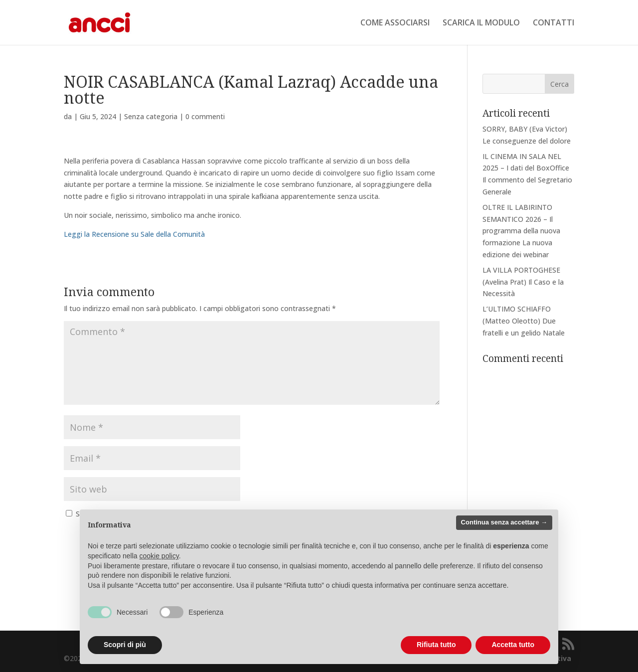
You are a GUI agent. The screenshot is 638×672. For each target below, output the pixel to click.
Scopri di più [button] (125, 645)
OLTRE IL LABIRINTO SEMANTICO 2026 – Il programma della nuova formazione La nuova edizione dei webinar (521, 231)
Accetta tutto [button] (513, 645)
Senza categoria (151, 116)
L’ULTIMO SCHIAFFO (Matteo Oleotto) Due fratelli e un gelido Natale (524, 321)
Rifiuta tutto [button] (436, 645)
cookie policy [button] (159, 556)
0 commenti (205, 116)
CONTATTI (554, 23)
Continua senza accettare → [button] (504, 522)
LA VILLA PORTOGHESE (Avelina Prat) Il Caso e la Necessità (523, 282)
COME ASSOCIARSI (395, 23)
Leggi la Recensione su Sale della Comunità (134, 234)
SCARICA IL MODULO (481, 23)
